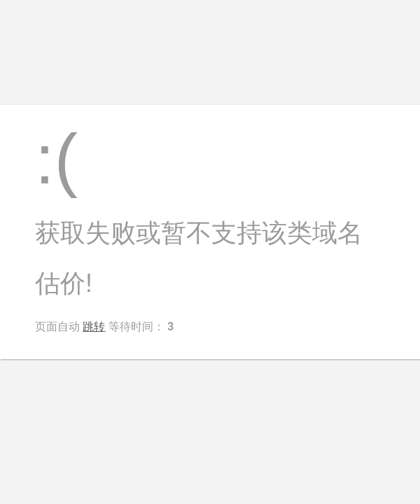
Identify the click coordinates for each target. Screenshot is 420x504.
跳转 (94, 327)
